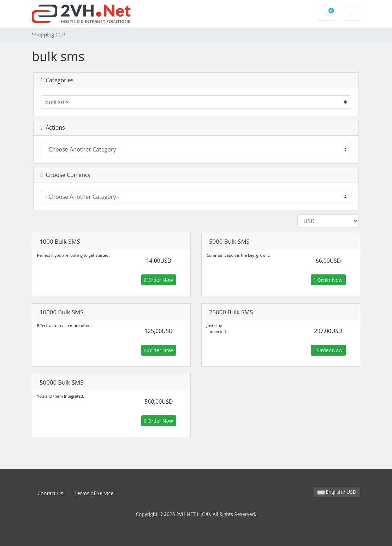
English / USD (337, 492)
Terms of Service (94, 493)
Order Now (159, 280)
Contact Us (50, 493)
